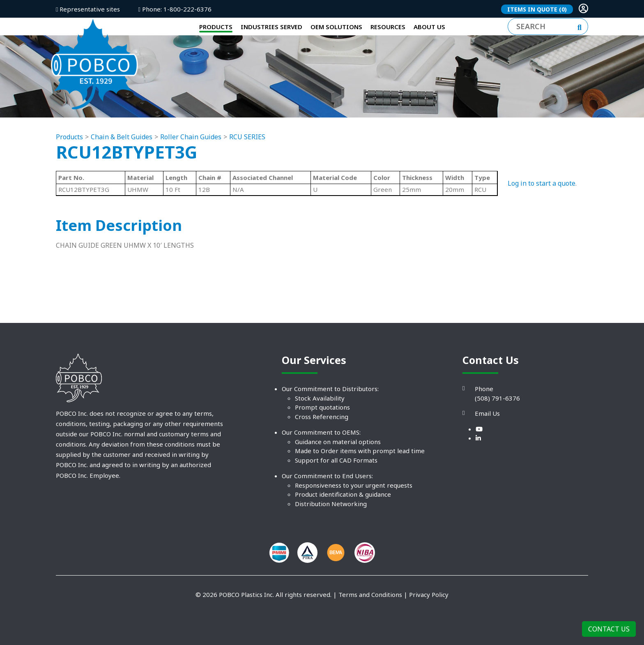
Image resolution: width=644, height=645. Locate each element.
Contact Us (609, 629)
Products (69, 168)
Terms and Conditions (370, 626)
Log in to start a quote (542, 215)
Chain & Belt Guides (122, 168)
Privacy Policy (429, 626)
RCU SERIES (247, 168)
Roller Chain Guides (191, 168)
